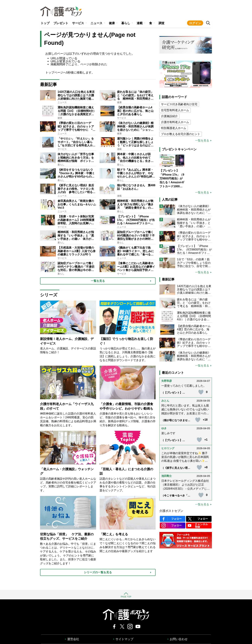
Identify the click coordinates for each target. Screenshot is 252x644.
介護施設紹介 (169, 116)
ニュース (96, 23)
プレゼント (61, 23)
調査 (162, 23)
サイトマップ (124, 639)
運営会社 (73, 639)
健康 (112, 23)
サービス (78, 23)
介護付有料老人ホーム (175, 122)
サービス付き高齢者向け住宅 (179, 104)
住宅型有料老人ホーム (175, 110)
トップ (45, 23)
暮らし (126, 23)
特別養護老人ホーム (174, 128)
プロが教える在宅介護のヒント (181, 134)
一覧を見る (202, 141)
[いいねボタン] (201, 392)
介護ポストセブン (171, 511)
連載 (140, 23)
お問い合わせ (179, 639)
